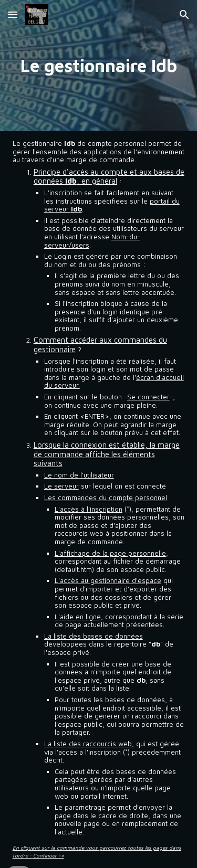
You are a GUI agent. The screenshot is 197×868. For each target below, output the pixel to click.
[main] (99, 66)
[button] (13, 14)
